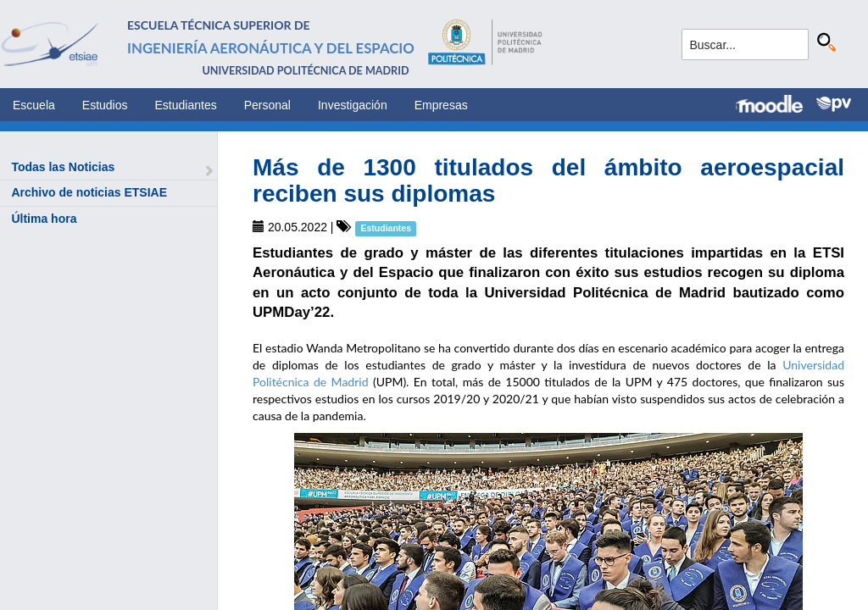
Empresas (441, 105)
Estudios (105, 105)
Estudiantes (186, 105)
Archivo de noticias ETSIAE (89, 192)
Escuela (34, 105)
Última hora (44, 219)
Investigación (353, 105)
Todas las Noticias (63, 167)
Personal (267, 105)
